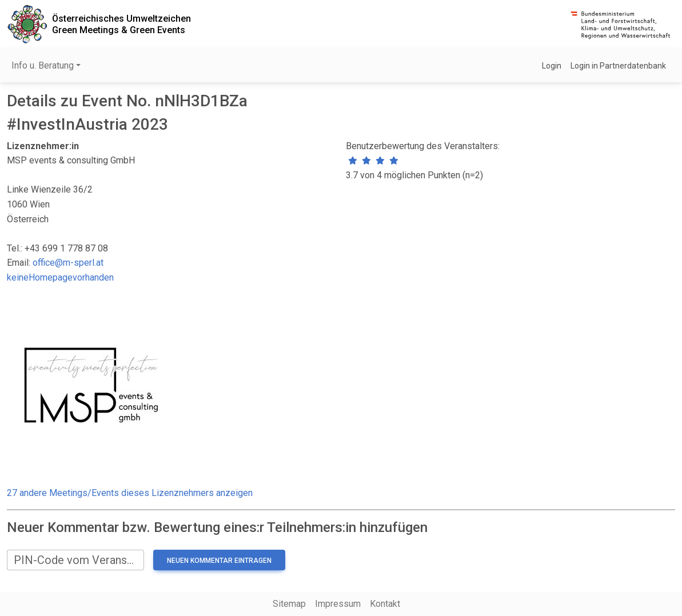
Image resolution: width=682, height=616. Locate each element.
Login (552, 66)
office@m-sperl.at (68, 263)
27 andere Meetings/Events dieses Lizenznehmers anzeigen (130, 493)
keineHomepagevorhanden (60, 277)
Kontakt (385, 604)
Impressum (338, 604)
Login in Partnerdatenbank (618, 66)
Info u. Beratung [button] (43, 65)
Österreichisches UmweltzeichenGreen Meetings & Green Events (121, 24)
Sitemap (289, 604)
